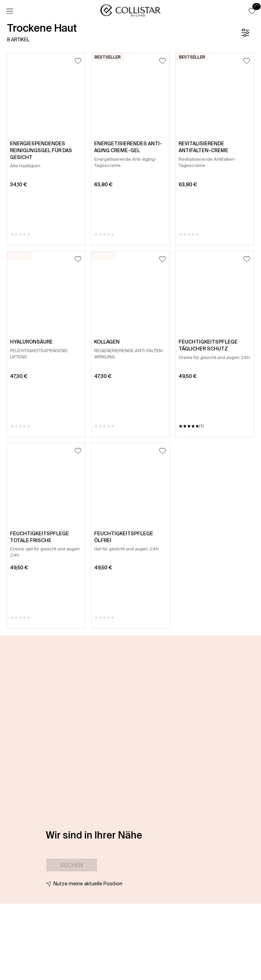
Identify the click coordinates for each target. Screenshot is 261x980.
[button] (252, 11)
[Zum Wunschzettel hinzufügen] (78, 61)
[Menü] (10, 11)
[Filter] (245, 33)
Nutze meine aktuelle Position (88, 884)
